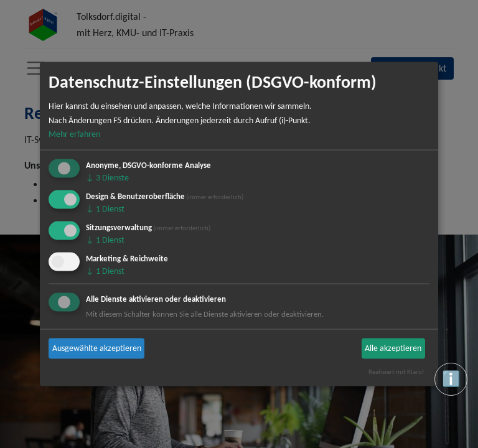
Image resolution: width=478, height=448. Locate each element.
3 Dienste (107, 178)
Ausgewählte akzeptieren (97, 348)
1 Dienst (105, 209)
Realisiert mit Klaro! (396, 371)
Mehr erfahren (74, 134)
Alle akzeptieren (393, 348)
